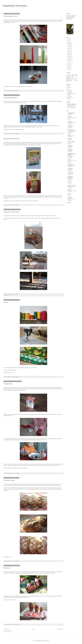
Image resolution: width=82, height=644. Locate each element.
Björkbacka (70, 139)
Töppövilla (70, 182)
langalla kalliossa (71, 165)
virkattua (68, 82)
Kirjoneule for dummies (71, 136)
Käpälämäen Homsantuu (15, 6)
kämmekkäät (68, 77)
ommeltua (69, 78)
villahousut (76, 79)
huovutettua (73, 74)
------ (69, 183)
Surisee (6, 302)
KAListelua (70, 174)
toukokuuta (69, 55)
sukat (67, 79)
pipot (73, 78)
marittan (69, 135)
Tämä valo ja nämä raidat (11, 212)
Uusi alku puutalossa (71, 187)
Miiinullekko (70, 150)
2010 (69, 66)
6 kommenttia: (17, 624)
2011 (69, 65)
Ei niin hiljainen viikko (10, 16)
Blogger (48, 641)
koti (8, 295)
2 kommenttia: (17, 91)
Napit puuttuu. (70, 169)
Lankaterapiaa (70, 126)
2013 (69, 42)
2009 (69, 68)
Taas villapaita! (70, 114)
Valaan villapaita (71, 173)
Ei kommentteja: (17, 473)
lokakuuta (69, 47)
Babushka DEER (70, 151)
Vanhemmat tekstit (60, 629)
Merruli (69, 194)
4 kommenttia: (16, 377)
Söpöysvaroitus (70, 127)
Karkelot (69, 190)
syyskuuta (69, 48)
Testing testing (8, 384)
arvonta (67, 74)
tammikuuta (69, 61)
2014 (69, 41)
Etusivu (33, 629)
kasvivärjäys (68, 75)
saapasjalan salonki (71, 142)
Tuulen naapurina (71, 130)
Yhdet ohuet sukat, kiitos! (72, 166)
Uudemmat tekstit (7, 629)
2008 (69, 69)
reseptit (76, 78)
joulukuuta (69, 44)
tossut (73, 79)
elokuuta (69, 50)
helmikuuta (69, 59)
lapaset (73, 77)
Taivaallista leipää (9, 480)
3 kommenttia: (16, 294)
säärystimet (70, 79)
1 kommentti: (17, 205)
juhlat (76, 74)
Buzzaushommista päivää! (11, 139)
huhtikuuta (69, 56)
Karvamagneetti (70, 170)
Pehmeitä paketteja (71, 113)
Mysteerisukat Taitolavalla (72, 123)
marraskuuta (69, 45)
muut (76, 77)
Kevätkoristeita (70, 147)
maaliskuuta (69, 58)
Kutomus (69, 160)
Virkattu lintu (70, 146)
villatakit (76, 80)
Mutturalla (70, 198)
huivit (70, 74)
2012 (69, 63)
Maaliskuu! (7, 568)
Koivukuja (70, 117)
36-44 (69, 195)
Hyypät (69, 143)
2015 (69, 39)
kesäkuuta (69, 53)
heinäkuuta (69, 51)
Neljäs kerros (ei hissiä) (72, 186)
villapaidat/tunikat (69, 80)
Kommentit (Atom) (9, 631)
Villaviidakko (70, 122)
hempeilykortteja (70, 179)
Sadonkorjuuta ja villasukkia (72, 191)
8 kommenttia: (17, 561)
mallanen (69, 203)
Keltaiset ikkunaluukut (10, 98)
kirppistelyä (73, 75)
